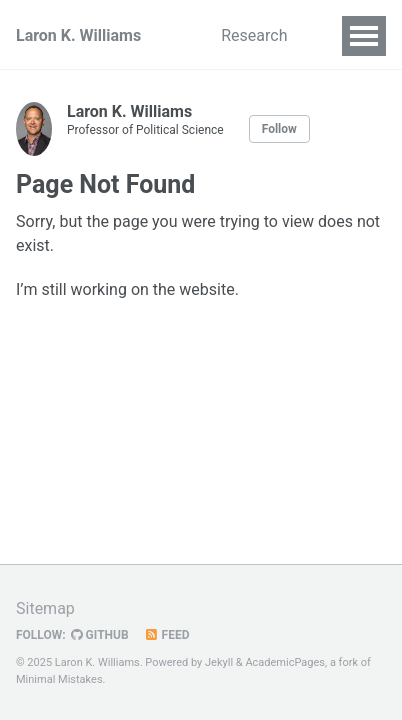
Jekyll (219, 662)
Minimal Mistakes (59, 679)
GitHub (100, 635)
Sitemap (45, 608)
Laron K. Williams (78, 35)
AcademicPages (285, 662)
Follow (279, 129)
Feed (167, 635)
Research (254, 35)
